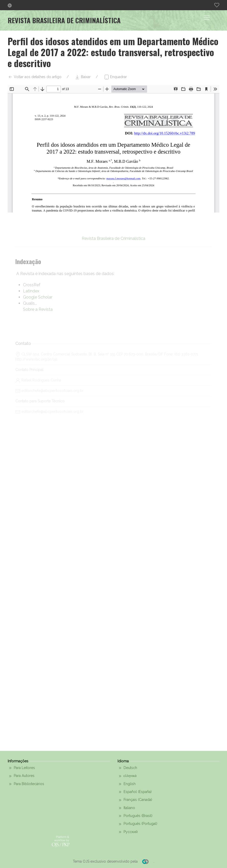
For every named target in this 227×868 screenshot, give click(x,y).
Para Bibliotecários (26, 784)
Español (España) (135, 792)
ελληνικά (127, 776)
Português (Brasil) (135, 816)
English (127, 784)
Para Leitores (21, 768)
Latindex (31, 291)
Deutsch (127, 768)
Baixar (83, 77)
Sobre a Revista (38, 309)
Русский (128, 832)
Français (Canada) (135, 800)
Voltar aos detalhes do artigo (35, 77)
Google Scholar (38, 297)
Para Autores (21, 776)
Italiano (126, 808)
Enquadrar (115, 77)
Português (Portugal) (137, 824)
